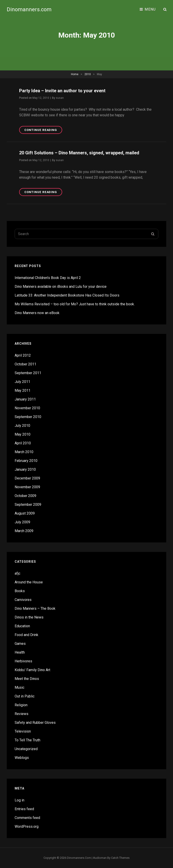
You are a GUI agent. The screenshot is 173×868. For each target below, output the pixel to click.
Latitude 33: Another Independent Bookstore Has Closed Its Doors (67, 295)
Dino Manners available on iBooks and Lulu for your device (61, 287)
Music (19, 687)
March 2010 (24, 452)
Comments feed (27, 818)
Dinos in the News (29, 617)
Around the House (29, 582)
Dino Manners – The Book (35, 608)
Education (22, 626)
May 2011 (23, 390)
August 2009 (25, 513)
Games (20, 644)
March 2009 (24, 531)
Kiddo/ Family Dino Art (32, 670)
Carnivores (23, 600)
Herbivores (23, 661)
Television (23, 731)
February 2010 (26, 461)
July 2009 (22, 522)
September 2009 (28, 505)
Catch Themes (120, 858)
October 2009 (25, 496)
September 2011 (28, 373)
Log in (19, 800)
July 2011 (22, 382)
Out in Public (25, 696)
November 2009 (27, 487)
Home (75, 74)
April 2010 (23, 443)
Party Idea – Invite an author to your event (62, 91)
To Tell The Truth (27, 740)
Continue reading (43, 131)
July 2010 (22, 426)
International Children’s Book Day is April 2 (48, 278)
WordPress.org (27, 826)
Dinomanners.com (29, 9)
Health (20, 652)
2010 (88, 74)
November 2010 (27, 408)
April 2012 (23, 355)
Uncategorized (26, 749)
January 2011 (25, 399)
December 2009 (27, 478)
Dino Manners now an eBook (37, 313)
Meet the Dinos (27, 679)
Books (20, 591)
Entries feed (24, 809)
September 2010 (28, 417)
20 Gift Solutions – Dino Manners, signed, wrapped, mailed (79, 153)
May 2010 (23, 434)
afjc (17, 573)
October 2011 (25, 364)
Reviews (22, 714)
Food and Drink (26, 635)
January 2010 (25, 469)
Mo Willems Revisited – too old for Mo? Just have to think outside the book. (75, 304)
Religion (21, 705)
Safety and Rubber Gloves (35, 723)
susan (60, 98)
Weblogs (22, 758)
